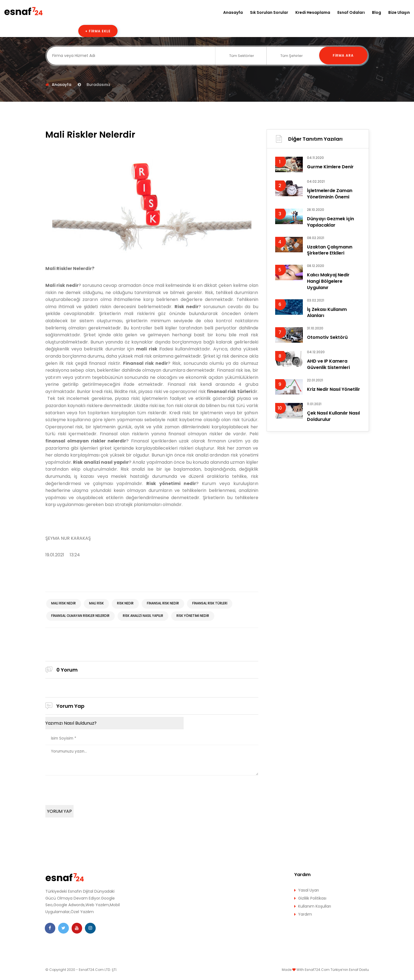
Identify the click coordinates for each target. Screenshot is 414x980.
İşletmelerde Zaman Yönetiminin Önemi (330, 194)
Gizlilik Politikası (312, 900)
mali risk (97, 604)
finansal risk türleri (213, 604)
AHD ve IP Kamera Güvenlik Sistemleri (328, 369)
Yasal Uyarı (308, 892)
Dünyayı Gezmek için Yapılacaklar (330, 223)
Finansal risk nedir (165, 604)
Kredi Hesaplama (313, 12)
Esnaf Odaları (351, 12)
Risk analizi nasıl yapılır (144, 616)
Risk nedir (127, 604)
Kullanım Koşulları (315, 908)
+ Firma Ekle (98, 31)
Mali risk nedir (64, 604)
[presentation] (87, 790)
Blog (377, 12)
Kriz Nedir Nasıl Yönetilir (334, 394)
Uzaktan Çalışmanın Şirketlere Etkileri (330, 252)
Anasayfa (233, 12)
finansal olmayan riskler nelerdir (81, 616)
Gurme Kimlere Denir (330, 167)
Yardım (305, 916)
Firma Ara (343, 56)
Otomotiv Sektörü (327, 341)
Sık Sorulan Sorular (269, 12)
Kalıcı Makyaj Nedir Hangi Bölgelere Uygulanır (328, 284)
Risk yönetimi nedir (195, 616)
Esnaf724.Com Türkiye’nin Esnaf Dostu (337, 972)
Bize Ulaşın (399, 12)
